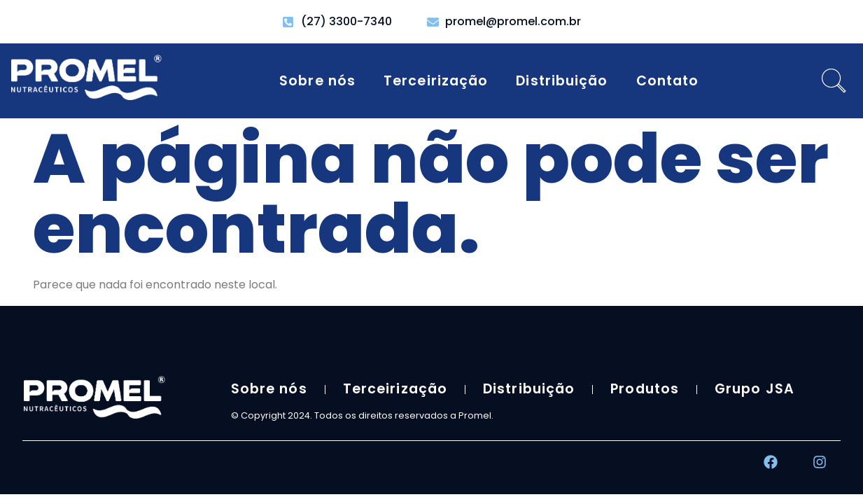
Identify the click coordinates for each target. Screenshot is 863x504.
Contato (668, 81)
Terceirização (436, 81)
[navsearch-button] (834, 81)
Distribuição (562, 81)
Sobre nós (317, 81)
